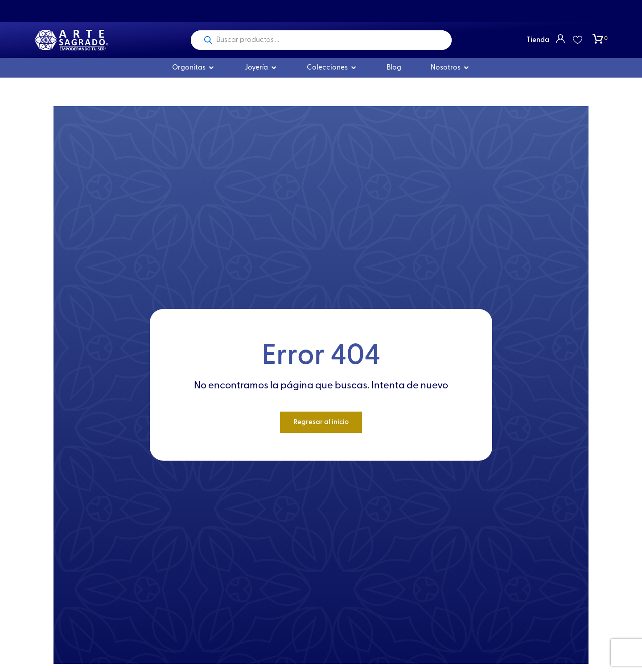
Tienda (538, 40)
